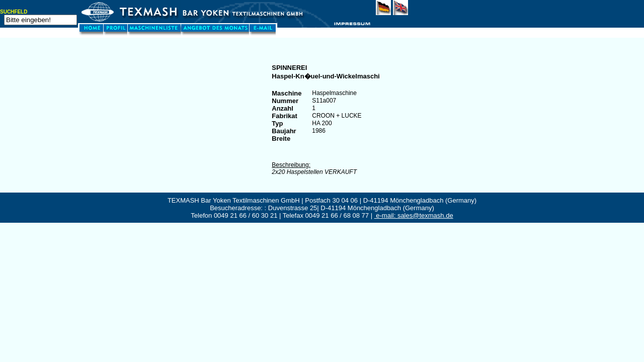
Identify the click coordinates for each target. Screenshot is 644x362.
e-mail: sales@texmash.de (414, 215)
